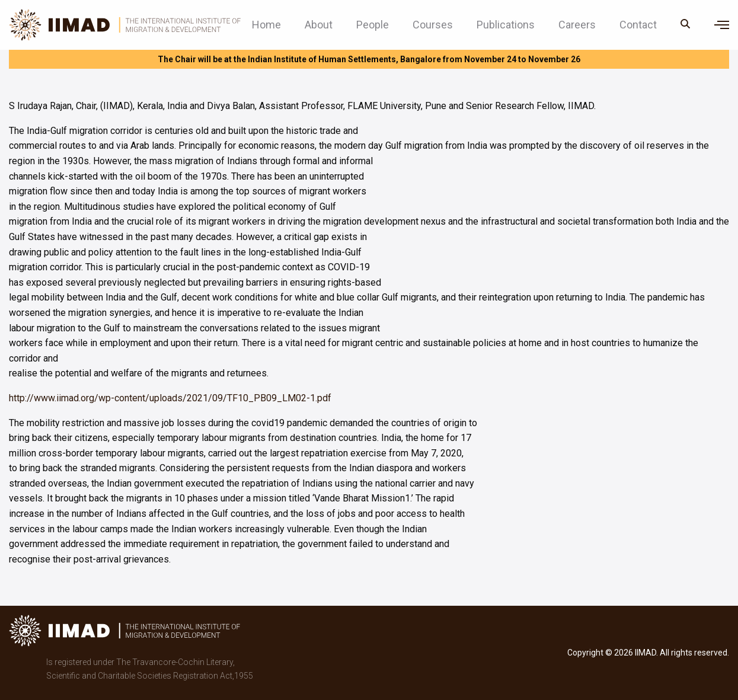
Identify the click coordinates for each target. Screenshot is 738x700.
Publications (506, 25)
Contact (638, 25)
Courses (433, 25)
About (319, 25)
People (373, 25)
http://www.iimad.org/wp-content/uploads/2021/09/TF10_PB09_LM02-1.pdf (170, 398)
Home (266, 25)
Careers (577, 25)
